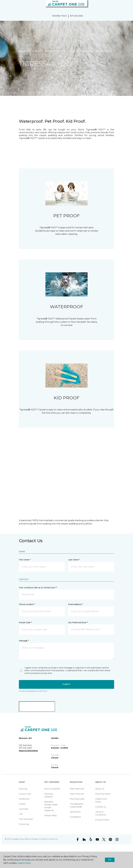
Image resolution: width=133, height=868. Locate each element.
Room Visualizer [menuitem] (52, 789)
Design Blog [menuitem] (50, 815)
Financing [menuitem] (24, 824)
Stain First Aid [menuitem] (77, 794)
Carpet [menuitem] (22, 804)
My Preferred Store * (78, 623)
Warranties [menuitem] (75, 812)
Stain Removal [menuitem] (77, 789)
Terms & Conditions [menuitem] (101, 813)
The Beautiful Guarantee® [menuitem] (76, 805)
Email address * (75, 604)
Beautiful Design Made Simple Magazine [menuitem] (51, 806)
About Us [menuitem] (100, 789)
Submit (66, 684)
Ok (110, 860)
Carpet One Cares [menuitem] (101, 800)
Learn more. (24, 863)
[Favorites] (126, 5)
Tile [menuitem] (21, 814)
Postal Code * (25, 623)
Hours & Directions (28, 751)
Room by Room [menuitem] (103, 794)
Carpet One (25, 51)
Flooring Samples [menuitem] (49, 795)
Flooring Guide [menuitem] (77, 799)
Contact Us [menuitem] (101, 807)
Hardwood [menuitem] (24, 799)
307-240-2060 (76, 16)
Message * (24, 641)
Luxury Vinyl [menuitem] (25, 794)
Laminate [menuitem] (24, 809)
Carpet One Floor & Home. (25, 839)
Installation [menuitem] (75, 817)
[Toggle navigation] (4, 5)
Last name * (74, 560)
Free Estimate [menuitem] (26, 819)
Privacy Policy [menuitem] (102, 820)
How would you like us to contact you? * (38, 588)
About (38, 51)
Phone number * (27, 604)
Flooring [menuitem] (23, 789)
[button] (123, 5)
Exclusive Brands (54, 51)
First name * (25, 560)
